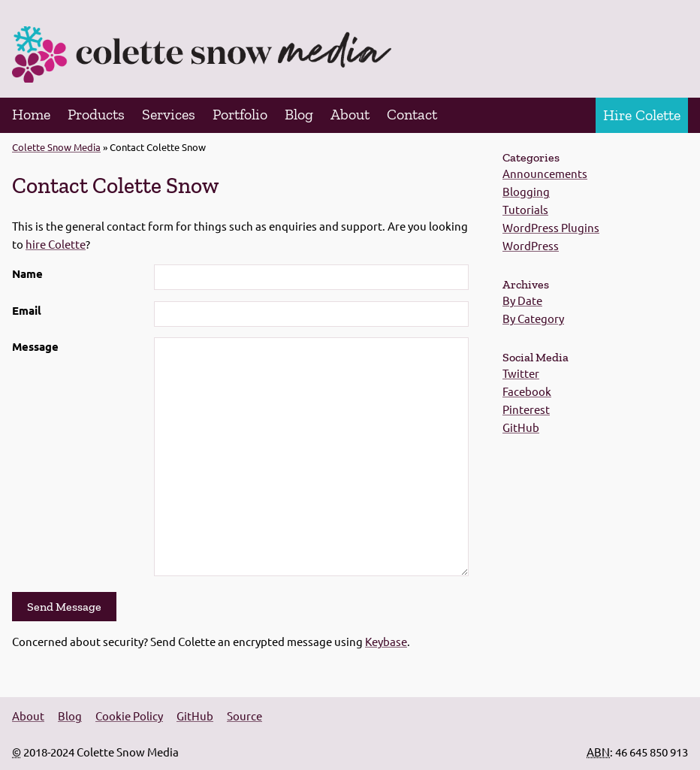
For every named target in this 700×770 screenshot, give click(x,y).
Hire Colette (642, 115)
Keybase (386, 641)
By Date (522, 300)
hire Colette (56, 244)
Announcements (545, 173)
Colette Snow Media (56, 147)
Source (244, 716)
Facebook (527, 391)
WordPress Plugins (551, 227)
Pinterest (526, 409)
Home (31, 114)
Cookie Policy (129, 716)
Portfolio (240, 114)
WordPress (531, 245)
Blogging (526, 191)
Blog (299, 114)
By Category (533, 318)
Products (96, 114)
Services (169, 114)
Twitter (521, 373)
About (350, 114)
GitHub (521, 427)
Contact (412, 114)
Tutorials (525, 209)
